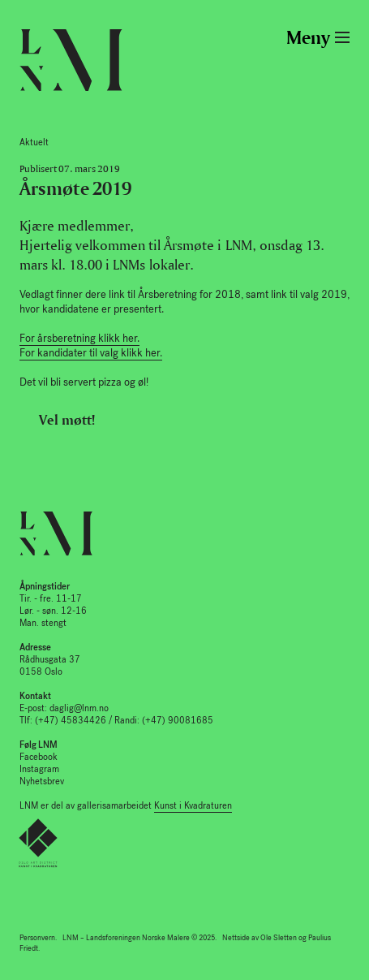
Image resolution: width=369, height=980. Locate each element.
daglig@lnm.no (79, 708)
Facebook (39, 757)
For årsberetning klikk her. (79, 338)
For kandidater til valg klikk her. (91, 353)
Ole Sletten (279, 938)
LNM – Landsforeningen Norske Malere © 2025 (139, 938)
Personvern (37, 938)
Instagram (39, 769)
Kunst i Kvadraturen (193, 806)
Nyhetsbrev (42, 781)
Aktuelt (34, 142)
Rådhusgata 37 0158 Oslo (50, 660)
